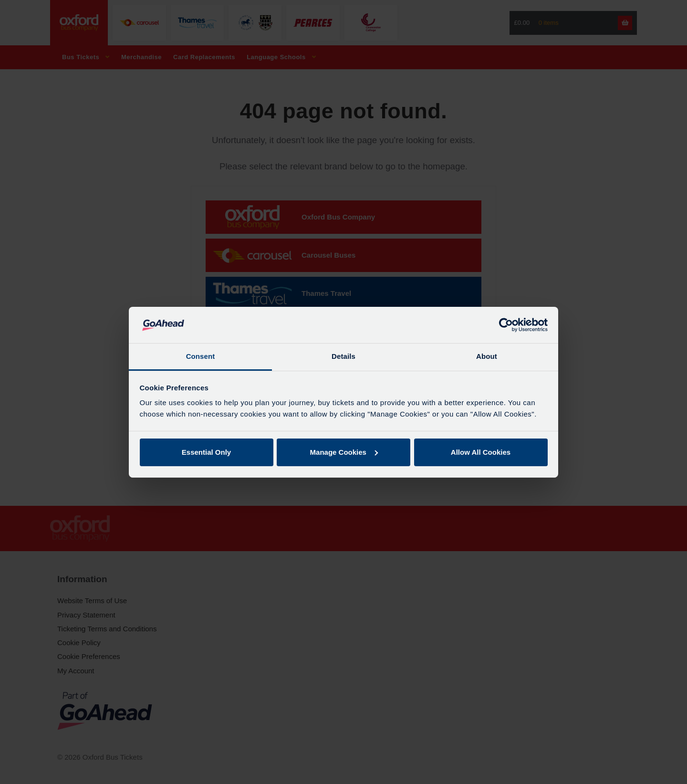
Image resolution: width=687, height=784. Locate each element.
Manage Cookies (344, 452)
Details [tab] (343, 356)
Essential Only (206, 452)
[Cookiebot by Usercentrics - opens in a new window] (506, 325)
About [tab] (487, 356)
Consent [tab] (201, 356)
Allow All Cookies (481, 452)
